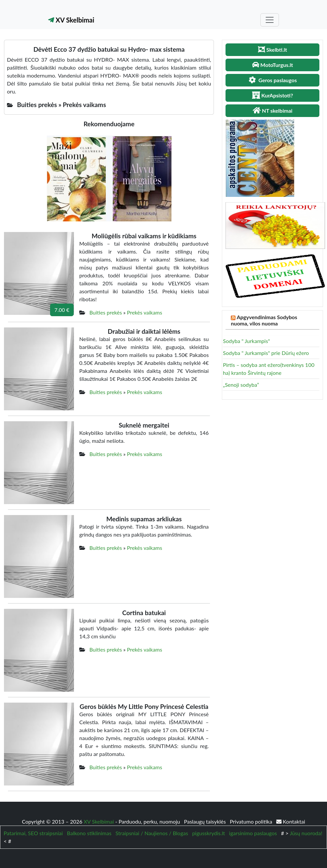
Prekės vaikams (145, 312)
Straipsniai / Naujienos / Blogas (152, 833)
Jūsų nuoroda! (306, 833)
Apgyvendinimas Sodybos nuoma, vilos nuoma (264, 320)
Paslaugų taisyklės (206, 821)
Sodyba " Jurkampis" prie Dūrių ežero (266, 353)
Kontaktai (291, 821)
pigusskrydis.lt (208, 833)
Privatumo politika (252, 821)
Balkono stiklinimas (89, 833)
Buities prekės (105, 312)
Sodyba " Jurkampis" (246, 341)
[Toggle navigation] (270, 20)
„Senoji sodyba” (241, 385)
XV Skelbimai (71, 20)
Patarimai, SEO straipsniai (33, 833)
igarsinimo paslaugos (253, 833)
